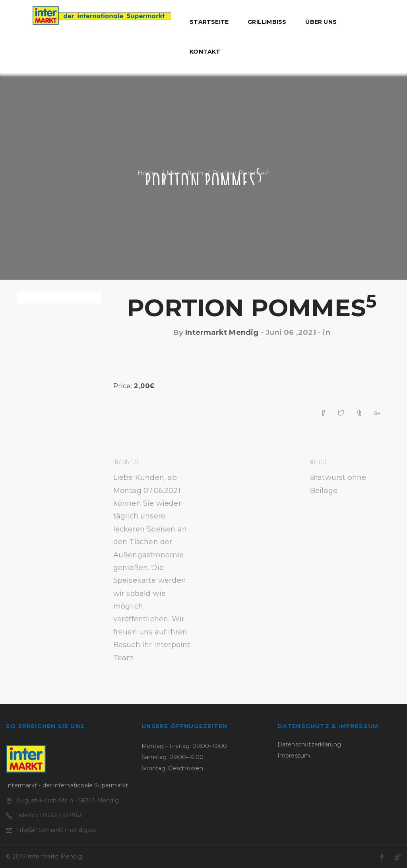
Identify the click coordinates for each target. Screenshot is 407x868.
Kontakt (205, 52)
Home (147, 173)
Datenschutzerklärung (309, 744)
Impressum (294, 756)
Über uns (321, 22)
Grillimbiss (267, 22)
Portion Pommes (252, 308)
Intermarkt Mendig (222, 333)
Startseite (209, 22)
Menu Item (185, 173)
